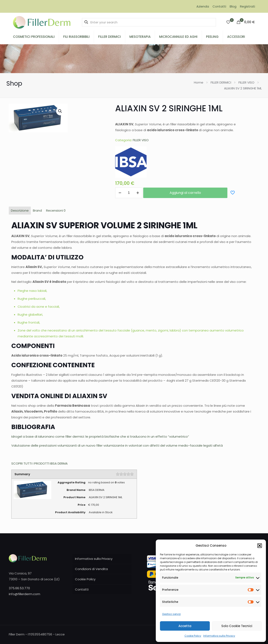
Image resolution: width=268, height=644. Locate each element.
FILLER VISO (246, 82)
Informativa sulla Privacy (219, 636)
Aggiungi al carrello (185, 193)
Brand (37, 210)
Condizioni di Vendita (91, 569)
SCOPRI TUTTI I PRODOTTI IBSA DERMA (39, 463)
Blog (233, 6)
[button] (260, 546)
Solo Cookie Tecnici (237, 626)
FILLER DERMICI (221, 82)
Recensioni (56, 210)
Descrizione (20, 210)
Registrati (247, 6)
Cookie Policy (193, 636)
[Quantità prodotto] (129, 193)
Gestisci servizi (171, 614)
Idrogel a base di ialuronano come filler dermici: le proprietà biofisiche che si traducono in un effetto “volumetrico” (100, 436)
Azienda (203, 6)
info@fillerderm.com (24, 594)
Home (199, 82)
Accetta (185, 626)
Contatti (219, 6)
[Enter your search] (149, 22)
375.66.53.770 (19, 588)
